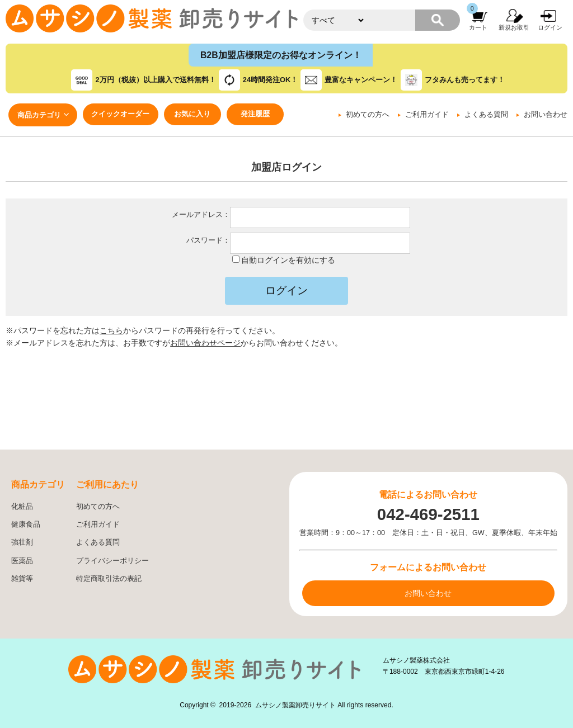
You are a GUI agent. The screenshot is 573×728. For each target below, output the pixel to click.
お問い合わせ (546, 115)
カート (478, 27)
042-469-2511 (428, 514)
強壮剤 (22, 542)
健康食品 (26, 524)
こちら (111, 330)
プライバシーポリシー (112, 561)
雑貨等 (22, 579)
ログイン (550, 27)
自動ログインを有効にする (288, 260)
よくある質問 (486, 115)
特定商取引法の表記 (109, 579)
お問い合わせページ (205, 343)
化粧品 (22, 507)
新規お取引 (514, 27)
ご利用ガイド (427, 115)
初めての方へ (368, 115)
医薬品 (22, 561)
